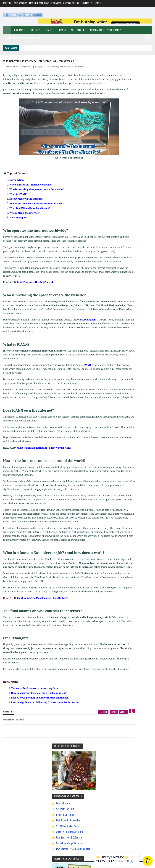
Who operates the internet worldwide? (31, 193)
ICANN (87, 381)
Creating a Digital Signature (135, 148)
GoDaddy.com (89, 336)
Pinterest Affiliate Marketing (130, 358)
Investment (135, 281)
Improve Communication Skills (131, 347)
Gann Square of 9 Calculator (135, 153)
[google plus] (101, 763)
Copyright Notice (71, 3)
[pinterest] (108, 762)
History (35, 30)
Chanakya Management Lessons (131, 298)
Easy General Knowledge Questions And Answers (134, 314)
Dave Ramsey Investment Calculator (132, 166)
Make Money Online (137, 265)
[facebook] (81, 763)
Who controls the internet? (25, 221)
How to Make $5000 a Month (130, 336)
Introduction (17, 188)
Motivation (77, 30)
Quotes (136, 270)
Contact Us (87, 3)
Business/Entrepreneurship (105, 30)
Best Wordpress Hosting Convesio (36, 299)
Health (49, 30)
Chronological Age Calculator (135, 159)
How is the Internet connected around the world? (37, 212)
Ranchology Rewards (127, 363)
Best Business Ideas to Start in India (133, 292)
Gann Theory (124, 319)
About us (7, 3)
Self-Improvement (126, 254)
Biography (20, 30)
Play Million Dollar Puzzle (133, 142)
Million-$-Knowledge (25, 864)
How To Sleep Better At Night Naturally (134, 325)
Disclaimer (56, 3)
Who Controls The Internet (73, 67)
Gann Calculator (129, 119)
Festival (138, 276)
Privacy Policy (20, 3)
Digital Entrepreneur (127, 308)
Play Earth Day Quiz (131, 125)
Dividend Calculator (131, 130)
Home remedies (125, 276)
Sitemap (98, 3)
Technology (54, 67)
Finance (62, 30)
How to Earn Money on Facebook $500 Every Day (134, 331)
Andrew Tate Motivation (141, 287)
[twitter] (91, 763)
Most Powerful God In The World (131, 352)
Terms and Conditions (39, 3)
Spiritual (122, 265)
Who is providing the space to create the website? (37, 198)
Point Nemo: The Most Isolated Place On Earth (43, 642)
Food (144, 270)
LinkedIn (139, 449)
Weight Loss (124, 287)
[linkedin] (111, 762)
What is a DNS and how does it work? (30, 217)
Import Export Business (128, 341)
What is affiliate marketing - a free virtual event (44, 472)
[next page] (86, 779)
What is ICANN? (18, 203)
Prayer (145, 281)
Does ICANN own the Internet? (26, 207)
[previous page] (30, 779)
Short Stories (124, 270)
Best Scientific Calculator (134, 136)
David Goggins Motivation (129, 303)
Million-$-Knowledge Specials (23, 38)
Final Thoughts (18, 226)
